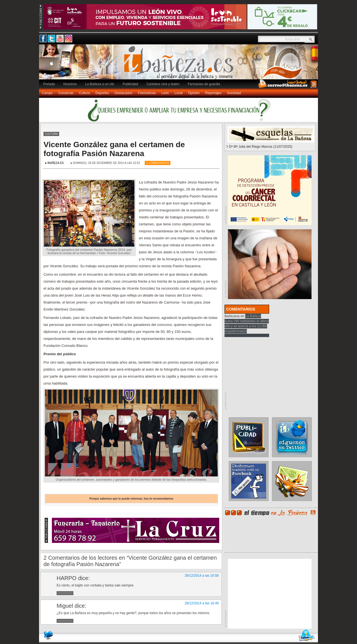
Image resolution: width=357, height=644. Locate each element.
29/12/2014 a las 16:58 (202, 576)
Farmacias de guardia (204, 84)
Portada (49, 84)
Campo (47, 93)
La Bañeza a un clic (100, 84)
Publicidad (130, 84)
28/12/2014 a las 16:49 (202, 603)
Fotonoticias (147, 93)
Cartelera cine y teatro (163, 84)
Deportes (102, 93)
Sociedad (234, 93)
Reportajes (213, 93)
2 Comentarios (158, 163)
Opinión (194, 93)
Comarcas (66, 93)
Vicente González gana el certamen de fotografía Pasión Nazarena (114, 149)
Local (179, 93)
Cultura (84, 93)
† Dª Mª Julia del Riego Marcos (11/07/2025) (259, 147)
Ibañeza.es (180, 65)
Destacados (123, 93)
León (165, 93)
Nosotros (70, 84)
